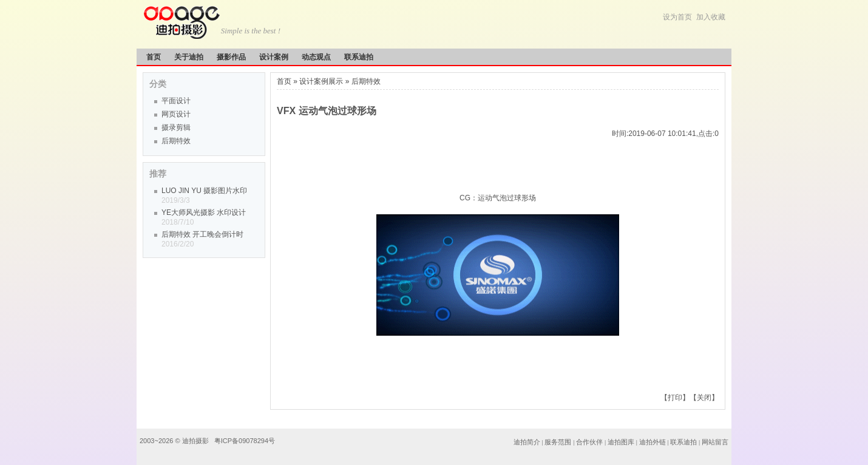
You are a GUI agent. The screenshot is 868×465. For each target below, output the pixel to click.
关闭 (704, 398)
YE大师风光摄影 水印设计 (204, 212)
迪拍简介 (527, 442)
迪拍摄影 (196, 441)
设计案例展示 (321, 81)
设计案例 (274, 57)
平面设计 (176, 101)
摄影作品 (231, 57)
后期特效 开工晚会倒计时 (202, 234)
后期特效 (176, 141)
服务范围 (559, 442)
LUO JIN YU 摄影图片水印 (204, 191)
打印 (675, 398)
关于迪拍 (189, 57)
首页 (154, 57)
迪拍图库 (621, 442)
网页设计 (176, 114)
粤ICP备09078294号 (245, 441)
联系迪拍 (359, 57)
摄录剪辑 (176, 127)
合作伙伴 (589, 442)
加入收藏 (711, 17)
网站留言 (715, 442)
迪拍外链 (653, 442)
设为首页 (677, 17)
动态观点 (316, 57)
